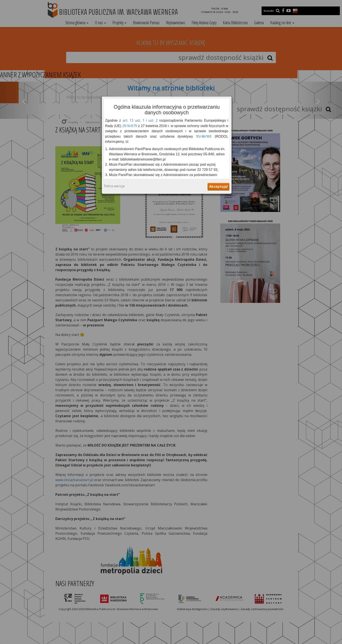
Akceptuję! (218, 186)
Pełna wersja (114, 186)
